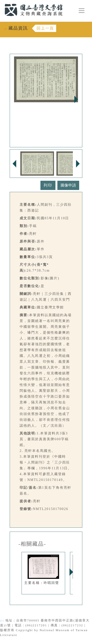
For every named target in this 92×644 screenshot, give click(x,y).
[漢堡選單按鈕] (82, 11)
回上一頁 (45, 28)
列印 (48, 185)
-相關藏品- (32, 544)
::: (2, 3)
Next (76, 99)
